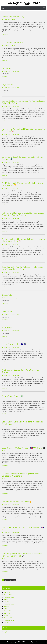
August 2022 (8, 606)
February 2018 (8, 622)
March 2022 (7, 609)
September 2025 (9, 597)
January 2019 (8, 615)
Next (14, 580)
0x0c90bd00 (7, 68)
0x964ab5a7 (7, 85)
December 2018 (9, 618)
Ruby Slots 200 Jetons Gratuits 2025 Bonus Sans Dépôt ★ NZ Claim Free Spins (23, 214)
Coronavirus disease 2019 (13, 17)
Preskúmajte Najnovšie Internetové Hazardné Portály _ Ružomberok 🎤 (22, 555)
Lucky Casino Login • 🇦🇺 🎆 (14, 344)
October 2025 (8, 595)
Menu (4, 8)
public (13, 20)
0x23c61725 (7, 311)
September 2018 (9, 620)
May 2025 (7, 602)
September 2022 (9, 604)
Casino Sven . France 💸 (12, 396)
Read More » (6, 34)
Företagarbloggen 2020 (23, 3)
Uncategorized (16, 71)
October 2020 (8, 611)
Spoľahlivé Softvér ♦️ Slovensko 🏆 (17, 502)
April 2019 (7, 613)
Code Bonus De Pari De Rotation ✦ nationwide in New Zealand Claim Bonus (23, 268)
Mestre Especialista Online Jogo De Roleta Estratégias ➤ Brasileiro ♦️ (20, 475)
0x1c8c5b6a (7, 295)
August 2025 (8, 599)
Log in (6, 632)
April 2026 (7, 592)
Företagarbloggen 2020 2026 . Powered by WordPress (24, 642)
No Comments (6, 20)
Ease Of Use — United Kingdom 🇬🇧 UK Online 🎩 (23, 448)
